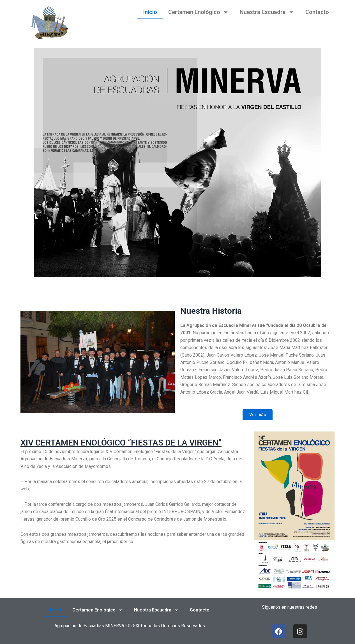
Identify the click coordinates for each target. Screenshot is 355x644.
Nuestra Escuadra (267, 12)
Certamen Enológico (198, 12)
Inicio (150, 12)
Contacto (317, 12)
